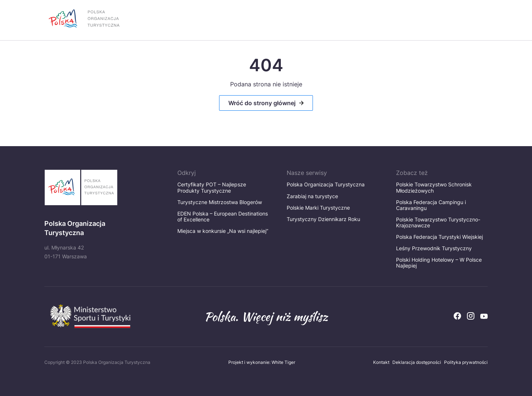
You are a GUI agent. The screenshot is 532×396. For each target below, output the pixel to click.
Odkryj (187, 173)
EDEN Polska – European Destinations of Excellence (223, 216)
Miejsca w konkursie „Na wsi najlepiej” (223, 231)
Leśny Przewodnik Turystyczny (434, 248)
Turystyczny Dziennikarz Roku (323, 219)
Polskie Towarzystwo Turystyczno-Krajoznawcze (438, 222)
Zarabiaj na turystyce (312, 196)
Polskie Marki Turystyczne (318, 208)
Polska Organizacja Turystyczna (326, 184)
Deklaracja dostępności (417, 362)
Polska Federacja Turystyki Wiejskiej (439, 237)
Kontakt (381, 362)
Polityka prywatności (466, 362)
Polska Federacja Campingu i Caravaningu (431, 205)
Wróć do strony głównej (262, 103)
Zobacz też (412, 173)
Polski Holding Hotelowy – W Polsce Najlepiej (439, 263)
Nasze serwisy (307, 173)
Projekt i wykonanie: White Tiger (262, 362)
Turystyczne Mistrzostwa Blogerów (222, 202)
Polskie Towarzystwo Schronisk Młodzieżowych (434, 187)
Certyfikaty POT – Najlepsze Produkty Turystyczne (212, 187)
